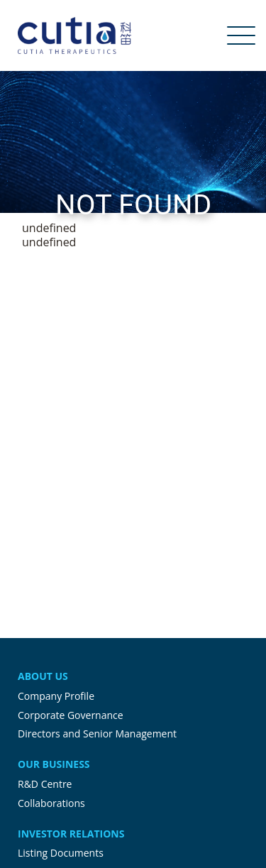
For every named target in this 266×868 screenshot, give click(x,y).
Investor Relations (71, 834)
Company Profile (56, 696)
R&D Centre (45, 784)
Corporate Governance (71, 715)
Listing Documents (61, 853)
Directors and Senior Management (97, 734)
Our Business (54, 764)
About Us (43, 676)
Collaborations (51, 803)
